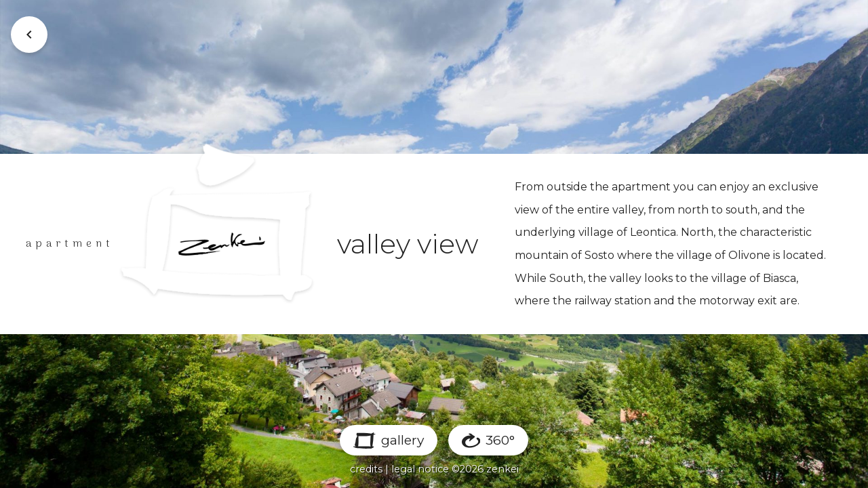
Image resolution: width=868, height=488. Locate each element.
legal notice (420, 469)
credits (366, 469)
